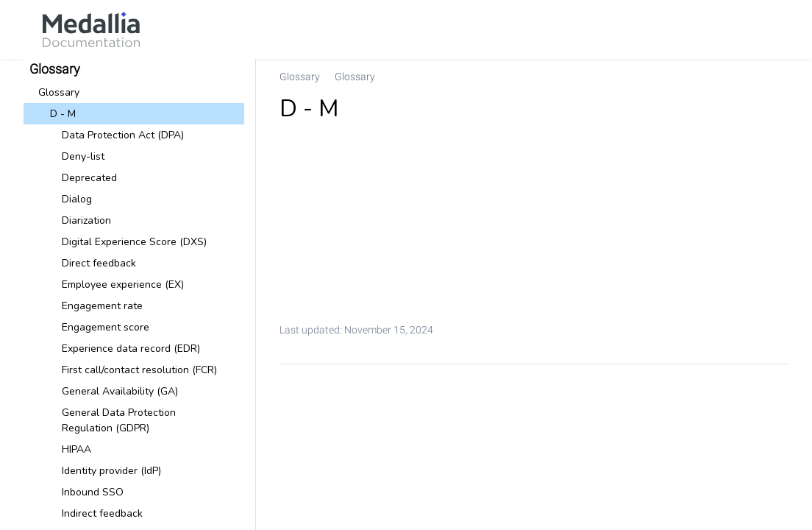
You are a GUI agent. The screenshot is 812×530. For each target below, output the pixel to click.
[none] (771, 77)
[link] (91, 29)
